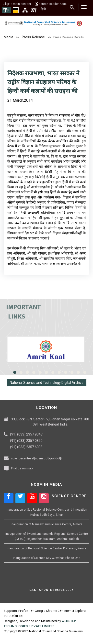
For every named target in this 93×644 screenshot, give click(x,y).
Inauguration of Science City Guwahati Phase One (47, 558)
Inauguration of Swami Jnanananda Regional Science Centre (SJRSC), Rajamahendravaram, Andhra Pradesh (47, 536)
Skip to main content (17, 4)
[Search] (72, 7)
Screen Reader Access (52, 4)
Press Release (33, 37)
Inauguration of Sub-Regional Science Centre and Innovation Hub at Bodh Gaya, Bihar (46, 512)
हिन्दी (43, 9)
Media (8, 37)
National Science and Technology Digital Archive (47, 383)
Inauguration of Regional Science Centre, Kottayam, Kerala (46, 548)
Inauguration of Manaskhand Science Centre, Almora (47, 524)
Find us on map (22, 468)
